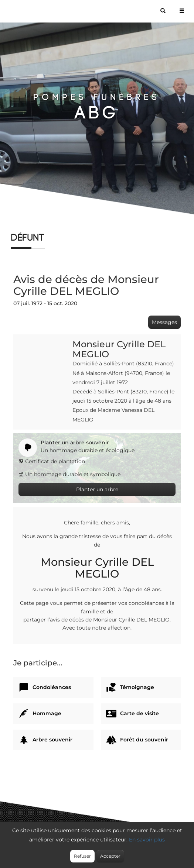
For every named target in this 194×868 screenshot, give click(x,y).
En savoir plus (147, 840)
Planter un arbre (97, 489)
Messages (164, 322)
